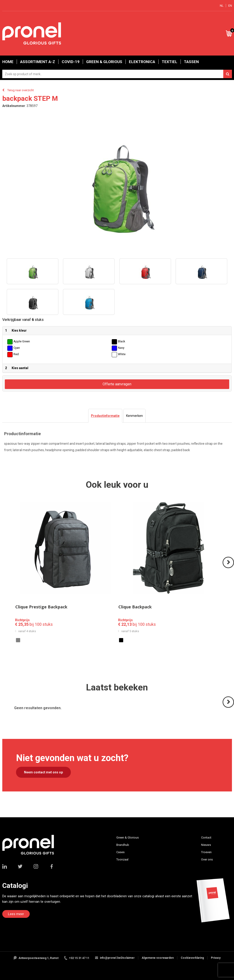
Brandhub (123, 845)
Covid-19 (71, 62)
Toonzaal (122, 859)
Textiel (170, 62)
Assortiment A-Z (38, 62)
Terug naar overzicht (21, 90)
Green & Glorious (104, 62)
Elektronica (142, 62)
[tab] (105, 416)
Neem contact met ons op (43, 772)
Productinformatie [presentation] (105, 416)
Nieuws (206, 845)
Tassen (191, 62)
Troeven (206, 852)
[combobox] (117, 74)
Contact (206, 838)
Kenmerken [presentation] (134, 416)
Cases (120, 852)
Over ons (207, 859)
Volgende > (229, 568)
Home (8, 62)
